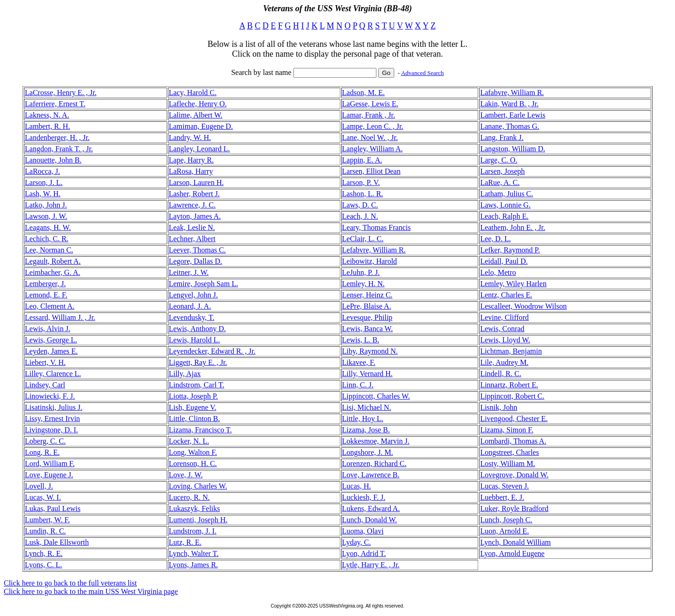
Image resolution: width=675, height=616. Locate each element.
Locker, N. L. (189, 441)
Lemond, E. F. (46, 295)
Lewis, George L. (51, 340)
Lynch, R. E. (44, 553)
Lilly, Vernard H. (367, 374)
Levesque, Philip (367, 317)
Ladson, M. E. (364, 93)
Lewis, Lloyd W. (505, 340)
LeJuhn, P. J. (361, 272)
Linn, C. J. (358, 385)
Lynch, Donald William (515, 542)
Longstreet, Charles (509, 452)
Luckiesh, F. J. (364, 497)
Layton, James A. (195, 216)
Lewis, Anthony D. (197, 329)
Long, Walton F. (193, 452)
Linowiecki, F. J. (50, 396)
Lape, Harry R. (191, 160)
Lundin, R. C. (45, 531)
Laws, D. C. (360, 205)
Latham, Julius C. (506, 194)
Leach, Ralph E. (504, 216)
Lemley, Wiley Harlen (513, 284)
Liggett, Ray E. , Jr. (198, 362)
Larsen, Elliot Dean (371, 171)
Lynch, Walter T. (194, 553)
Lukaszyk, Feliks (194, 508)
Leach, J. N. (360, 216)
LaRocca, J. (42, 171)
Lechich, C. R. (47, 239)
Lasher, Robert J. (194, 194)
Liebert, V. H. (45, 362)
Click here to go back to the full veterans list (70, 583)
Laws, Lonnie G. (505, 205)
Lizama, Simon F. (506, 430)
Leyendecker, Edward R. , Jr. (212, 351)
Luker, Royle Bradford (514, 508)
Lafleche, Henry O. (198, 104)
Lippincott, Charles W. (376, 396)
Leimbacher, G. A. (52, 272)
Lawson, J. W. (46, 216)
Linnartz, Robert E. (509, 385)
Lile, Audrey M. (504, 362)
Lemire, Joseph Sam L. (203, 284)
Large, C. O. (499, 160)
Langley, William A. (373, 149)
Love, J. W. (186, 475)
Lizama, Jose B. (366, 430)
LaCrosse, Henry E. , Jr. (61, 93)
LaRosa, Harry (191, 171)
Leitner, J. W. (189, 272)
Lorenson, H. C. (193, 464)
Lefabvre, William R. (374, 250)
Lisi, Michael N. (367, 407)
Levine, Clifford (504, 317)
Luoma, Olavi (363, 531)
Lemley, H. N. (364, 284)
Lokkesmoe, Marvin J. (376, 441)
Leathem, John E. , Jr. (513, 227)
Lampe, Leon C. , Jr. (373, 126)
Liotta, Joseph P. (193, 396)
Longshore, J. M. (368, 452)
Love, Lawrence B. (371, 475)
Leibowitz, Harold (370, 261)
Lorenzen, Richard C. (375, 464)
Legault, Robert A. (53, 261)
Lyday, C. (357, 542)
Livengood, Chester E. (514, 419)
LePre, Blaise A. (367, 306)
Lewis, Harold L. (194, 340)
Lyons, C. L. (44, 565)
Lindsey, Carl (45, 385)
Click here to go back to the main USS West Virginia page (91, 591)
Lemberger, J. (45, 284)
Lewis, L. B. (361, 340)
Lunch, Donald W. (370, 520)
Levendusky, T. (191, 317)
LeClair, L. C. (363, 239)
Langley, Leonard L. (199, 149)
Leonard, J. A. (190, 306)
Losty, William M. (507, 464)
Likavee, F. (359, 362)
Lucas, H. (357, 486)
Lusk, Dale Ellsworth (57, 542)
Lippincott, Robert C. (512, 396)
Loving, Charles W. (198, 486)
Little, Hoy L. (363, 419)
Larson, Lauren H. (196, 182)
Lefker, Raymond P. (510, 250)
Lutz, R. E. (185, 542)
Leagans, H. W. (48, 227)
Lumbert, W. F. (47, 520)
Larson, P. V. (361, 182)
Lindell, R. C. (501, 374)
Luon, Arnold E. (504, 531)
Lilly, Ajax (185, 374)
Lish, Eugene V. (193, 407)
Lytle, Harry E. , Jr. (371, 565)
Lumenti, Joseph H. (198, 520)
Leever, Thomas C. (197, 250)
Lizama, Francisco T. (200, 430)
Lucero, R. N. (189, 497)
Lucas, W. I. (43, 497)
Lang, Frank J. (502, 137)
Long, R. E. (42, 452)
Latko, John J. (46, 205)
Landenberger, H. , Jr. (57, 137)
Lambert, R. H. (47, 126)
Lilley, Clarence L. (53, 374)
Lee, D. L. (495, 239)
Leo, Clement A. (50, 306)
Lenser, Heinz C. (367, 295)
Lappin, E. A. (362, 160)
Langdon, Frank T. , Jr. (59, 149)
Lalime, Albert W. (196, 115)
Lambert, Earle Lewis (513, 115)
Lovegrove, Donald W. (514, 475)
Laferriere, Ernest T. (55, 104)
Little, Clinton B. (194, 419)
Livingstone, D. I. (51, 430)
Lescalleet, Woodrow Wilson (523, 306)
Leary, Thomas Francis (377, 227)
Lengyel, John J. (193, 295)
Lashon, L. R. (363, 194)
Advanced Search (422, 73)
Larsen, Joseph (502, 171)
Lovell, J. (39, 486)
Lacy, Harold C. (193, 93)
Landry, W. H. (190, 137)
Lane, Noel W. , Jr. (370, 137)
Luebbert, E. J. (502, 497)
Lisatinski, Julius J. (54, 407)
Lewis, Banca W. (367, 329)
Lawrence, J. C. (192, 205)
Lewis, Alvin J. (48, 329)
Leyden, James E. (51, 351)
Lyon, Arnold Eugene (512, 553)
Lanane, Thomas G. (510, 126)
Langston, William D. (513, 149)
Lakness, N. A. (47, 115)
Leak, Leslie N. (192, 227)
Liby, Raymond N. (370, 351)
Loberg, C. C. (45, 441)
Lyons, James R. (193, 565)
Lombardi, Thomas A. (513, 441)
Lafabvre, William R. (512, 93)
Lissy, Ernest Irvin (52, 419)
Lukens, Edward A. (371, 508)
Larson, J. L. (44, 182)
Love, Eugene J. (49, 475)
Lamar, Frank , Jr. (369, 115)
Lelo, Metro (498, 272)
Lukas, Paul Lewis (53, 508)
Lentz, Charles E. (506, 295)
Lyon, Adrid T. (364, 553)
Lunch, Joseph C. (506, 520)
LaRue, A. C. (500, 182)
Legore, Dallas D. (195, 261)
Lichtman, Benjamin (511, 351)
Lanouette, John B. (53, 160)
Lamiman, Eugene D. (201, 126)
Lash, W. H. (43, 194)
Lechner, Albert (192, 239)
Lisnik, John (499, 407)
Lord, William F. (50, 464)
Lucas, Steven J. (504, 486)
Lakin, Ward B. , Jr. (509, 104)
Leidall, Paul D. (504, 261)
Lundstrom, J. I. (193, 531)
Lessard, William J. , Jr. (60, 317)
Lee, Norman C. (49, 250)
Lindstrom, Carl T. (197, 385)
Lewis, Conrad (502, 329)
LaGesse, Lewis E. (370, 104)
